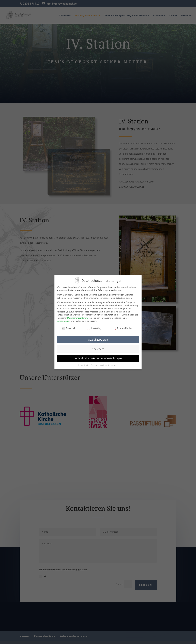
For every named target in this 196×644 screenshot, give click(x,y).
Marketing (94, 328)
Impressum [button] (114, 365)
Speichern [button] (98, 349)
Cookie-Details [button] (84, 365)
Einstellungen (64, 321)
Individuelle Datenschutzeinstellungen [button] (98, 358)
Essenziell (69, 328)
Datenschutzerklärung (78, 318)
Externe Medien (123, 328)
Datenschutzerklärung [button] (100, 365)
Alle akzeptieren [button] (98, 340)
